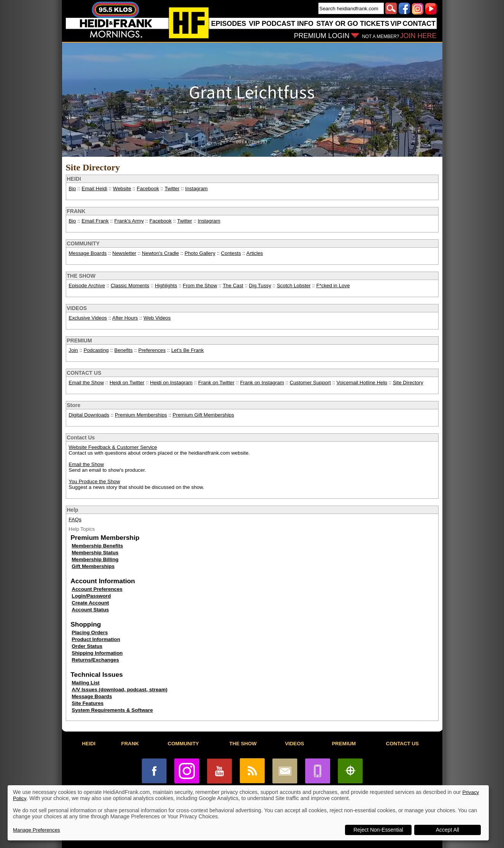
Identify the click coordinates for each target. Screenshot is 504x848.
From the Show (200, 286)
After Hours (125, 318)
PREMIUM (79, 340)
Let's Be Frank (188, 350)
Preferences (152, 350)
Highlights (166, 286)
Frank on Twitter (216, 383)
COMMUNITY (83, 243)
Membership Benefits (98, 546)
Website (122, 189)
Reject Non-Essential (378, 830)
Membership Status (95, 553)
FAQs (75, 519)
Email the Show (87, 383)
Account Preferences (97, 589)
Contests (231, 253)
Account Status (91, 610)
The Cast (233, 286)
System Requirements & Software (112, 710)
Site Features (88, 703)
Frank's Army (129, 221)
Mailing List (86, 683)
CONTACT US (84, 373)
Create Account (91, 603)
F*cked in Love (333, 286)
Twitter (172, 189)
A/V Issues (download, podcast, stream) (120, 690)
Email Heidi (95, 189)
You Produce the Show (95, 481)
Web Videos (157, 318)
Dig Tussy (260, 286)
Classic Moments (130, 286)
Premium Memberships (141, 415)
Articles (255, 253)
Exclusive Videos (88, 318)
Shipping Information (97, 653)
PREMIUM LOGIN (322, 36)
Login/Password (91, 596)
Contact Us (81, 438)
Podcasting (96, 350)
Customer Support (310, 383)
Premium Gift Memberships (203, 415)
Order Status (87, 646)
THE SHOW (81, 276)
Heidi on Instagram (171, 383)
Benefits (124, 350)
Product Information (96, 639)
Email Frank (95, 221)
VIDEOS (77, 308)
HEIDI (74, 179)
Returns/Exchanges (95, 660)
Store (74, 405)
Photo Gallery (200, 253)
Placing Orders (90, 632)
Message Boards (88, 253)
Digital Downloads (89, 415)
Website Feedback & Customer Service (113, 447)
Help (73, 510)
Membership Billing (95, 559)
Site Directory (408, 383)
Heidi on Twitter (127, 383)
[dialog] (248, 813)
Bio (72, 189)
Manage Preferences (37, 830)
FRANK (76, 211)
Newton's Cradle (160, 253)
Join (73, 350)
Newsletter (124, 253)
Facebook (148, 189)
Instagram (196, 189)
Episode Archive (87, 286)
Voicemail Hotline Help (362, 383)
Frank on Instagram (262, 383)
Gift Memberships (93, 566)
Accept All (448, 830)
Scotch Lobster (294, 286)
